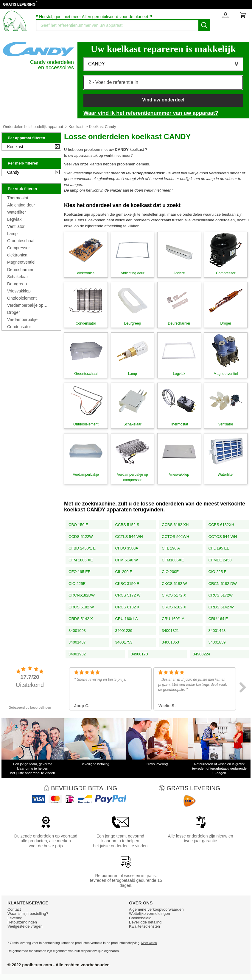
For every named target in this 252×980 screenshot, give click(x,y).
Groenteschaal (21, 241)
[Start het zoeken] (204, 25)
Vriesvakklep (19, 291)
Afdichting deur (21, 205)
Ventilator (16, 226)
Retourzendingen (22, 922)
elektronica (17, 255)
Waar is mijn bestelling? (28, 914)
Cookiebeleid (140, 918)
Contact (14, 909)
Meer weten (149, 943)
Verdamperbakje (22, 320)
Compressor (18, 248)
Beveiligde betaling (145, 922)
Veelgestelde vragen (25, 926)
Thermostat (18, 198)
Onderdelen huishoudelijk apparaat (33, 127)
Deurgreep (17, 284)
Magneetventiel (21, 262)
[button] (163, 64)
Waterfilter (17, 212)
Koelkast (76, 127)
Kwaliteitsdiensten (144, 926)
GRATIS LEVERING (19, 4)
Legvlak (14, 219)
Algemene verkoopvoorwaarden (156, 909)
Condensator (19, 327)
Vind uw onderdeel (163, 100)
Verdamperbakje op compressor (25, 305)
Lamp (12, 234)
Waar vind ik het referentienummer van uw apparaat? (151, 113)
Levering (15, 918)
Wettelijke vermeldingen (150, 914)
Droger (14, 312)
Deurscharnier (20, 270)
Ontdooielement (22, 298)
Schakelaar (18, 277)
